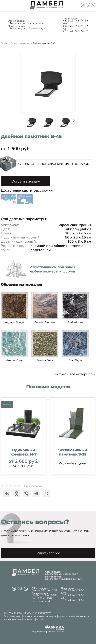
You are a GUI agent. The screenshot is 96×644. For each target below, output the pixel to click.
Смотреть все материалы (74, 374)
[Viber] (26, 493)
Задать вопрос (48, 553)
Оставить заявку (26, 181)
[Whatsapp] (45, 493)
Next (72, 119)
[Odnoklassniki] (16, 493)
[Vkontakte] (6, 493)
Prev (29, 119)
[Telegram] (36, 493)
